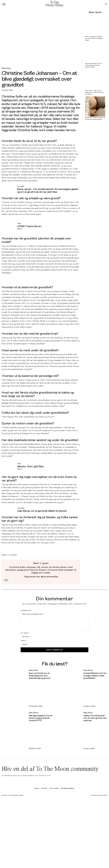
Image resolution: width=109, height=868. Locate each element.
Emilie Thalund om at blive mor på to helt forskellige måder (94, 38)
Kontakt (44, 788)
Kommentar (26, 610)
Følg (6, 580)
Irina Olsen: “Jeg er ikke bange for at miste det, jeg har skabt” (94, 92)
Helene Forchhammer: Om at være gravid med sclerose (95, 718)
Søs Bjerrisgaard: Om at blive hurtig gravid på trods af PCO (41, 718)
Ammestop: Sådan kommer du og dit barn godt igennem (95, 118)
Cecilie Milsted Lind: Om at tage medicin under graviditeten (95, 675)
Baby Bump (6, 68)
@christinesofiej (49, 576)
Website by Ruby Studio (99, 795)
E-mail (24, 641)
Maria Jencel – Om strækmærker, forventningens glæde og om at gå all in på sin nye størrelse (48, 190)
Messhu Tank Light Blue (30, 466)
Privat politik (54, 788)
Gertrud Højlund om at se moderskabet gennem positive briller (94, 65)
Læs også (21, 186)
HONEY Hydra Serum (29, 226)
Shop (19, 223)
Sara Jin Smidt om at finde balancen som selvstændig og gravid (39, 675)
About (37, 788)
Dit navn (25, 633)
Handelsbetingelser (68, 788)
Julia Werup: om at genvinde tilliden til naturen (42, 511)
